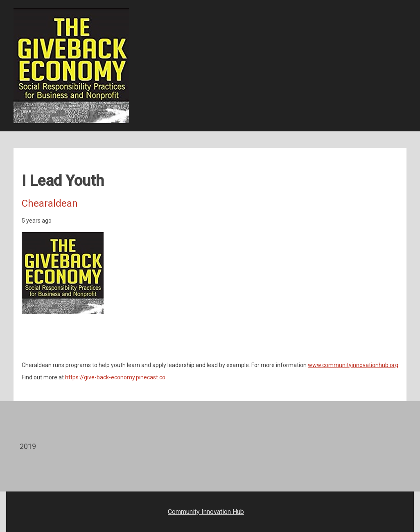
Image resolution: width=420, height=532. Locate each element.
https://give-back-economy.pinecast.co (115, 377)
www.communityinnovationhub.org (353, 365)
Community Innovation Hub (206, 512)
